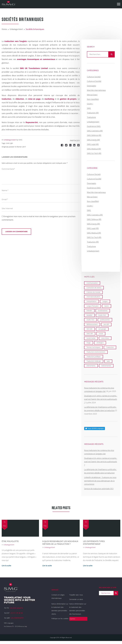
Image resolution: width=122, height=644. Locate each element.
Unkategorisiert (16, 29)
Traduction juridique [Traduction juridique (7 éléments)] (94, 357)
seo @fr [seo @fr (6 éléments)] (106, 324)
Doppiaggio (91, 86)
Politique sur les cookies (60, 618)
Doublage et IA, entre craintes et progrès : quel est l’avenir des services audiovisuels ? (101, 399)
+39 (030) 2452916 (16, 608)
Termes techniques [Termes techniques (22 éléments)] (93, 347)
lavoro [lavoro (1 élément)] (107, 306)
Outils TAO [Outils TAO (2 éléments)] (90, 320)
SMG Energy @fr (93, 140)
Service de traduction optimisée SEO (99, 489)
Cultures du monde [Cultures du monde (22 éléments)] (93, 292)
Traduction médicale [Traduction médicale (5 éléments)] (94, 361)
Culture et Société (94, 81)
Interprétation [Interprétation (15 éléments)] (91, 301)
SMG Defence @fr (94, 135)
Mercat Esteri (92, 95)
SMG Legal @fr (93, 144)
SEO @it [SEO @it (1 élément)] (89, 329)
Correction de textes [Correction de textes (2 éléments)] (94, 288)
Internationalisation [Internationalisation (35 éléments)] (93, 297)
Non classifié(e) (93, 99)
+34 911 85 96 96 (16, 613)
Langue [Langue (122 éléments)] (105, 301)
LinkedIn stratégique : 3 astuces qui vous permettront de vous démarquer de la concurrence (100, 481)
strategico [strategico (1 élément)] (100, 343)
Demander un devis (76, 599)
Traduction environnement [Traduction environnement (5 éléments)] (96, 352)
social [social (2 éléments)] (101, 334)
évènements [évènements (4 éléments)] (91, 366)
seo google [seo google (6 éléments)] (102, 329)
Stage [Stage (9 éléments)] (89, 343)
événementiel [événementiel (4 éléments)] (106, 366)
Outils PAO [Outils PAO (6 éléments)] (102, 315)
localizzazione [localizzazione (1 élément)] (103, 311)
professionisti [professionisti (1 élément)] (105, 320)
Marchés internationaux (96, 90)
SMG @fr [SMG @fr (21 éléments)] (90, 334)
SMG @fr (10, 143)
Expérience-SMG (94, 126)
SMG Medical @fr (94, 149)
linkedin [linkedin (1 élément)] (89, 311)
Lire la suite (6, 566)
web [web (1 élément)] (108, 361)
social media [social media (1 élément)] (91, 338)
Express (72, 619)
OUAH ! (90, 104)
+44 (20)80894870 (17, 618)
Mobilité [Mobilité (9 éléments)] (89, 315)
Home (4, 29)
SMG (21, 140)
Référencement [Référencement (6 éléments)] (92, 324)
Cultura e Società (94, 77)
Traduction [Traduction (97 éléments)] (110, 347)
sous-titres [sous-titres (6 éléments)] (105, 338)
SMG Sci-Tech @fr (94, 153)
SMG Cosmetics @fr (95, 131)
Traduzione (91, 117)
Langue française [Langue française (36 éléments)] (93, 306)
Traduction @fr (93, 113)
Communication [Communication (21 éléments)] (92, 283)
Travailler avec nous (76, 595)
